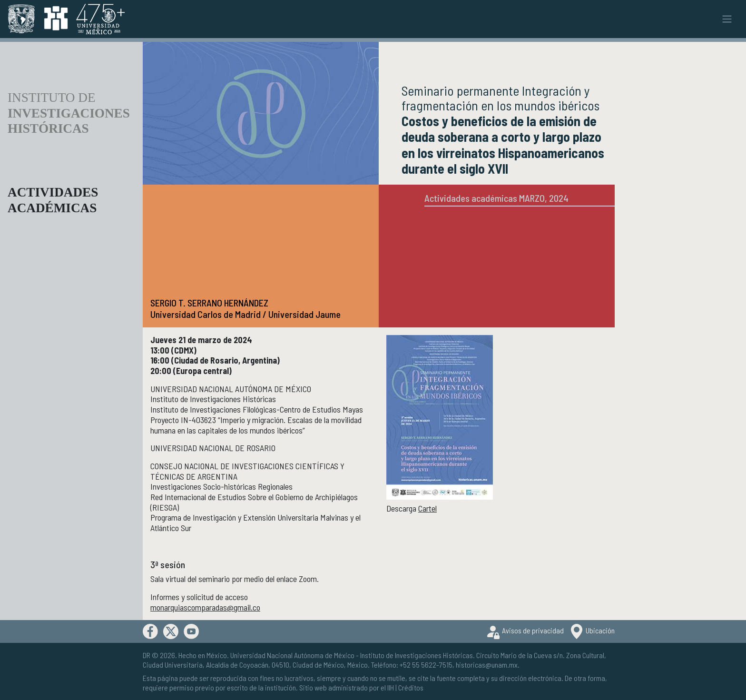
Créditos (411, 687)
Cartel (427, 508)
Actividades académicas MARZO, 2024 (496, 198)
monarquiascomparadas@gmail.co (205, 607)
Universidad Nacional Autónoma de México (292, 655)
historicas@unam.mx (487, 665)
